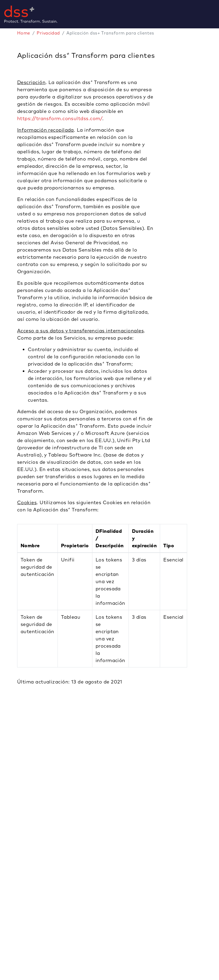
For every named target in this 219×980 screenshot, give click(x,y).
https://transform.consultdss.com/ (60, 118)
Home (24, 33)
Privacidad (48, 33)
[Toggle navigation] (217, 14)
